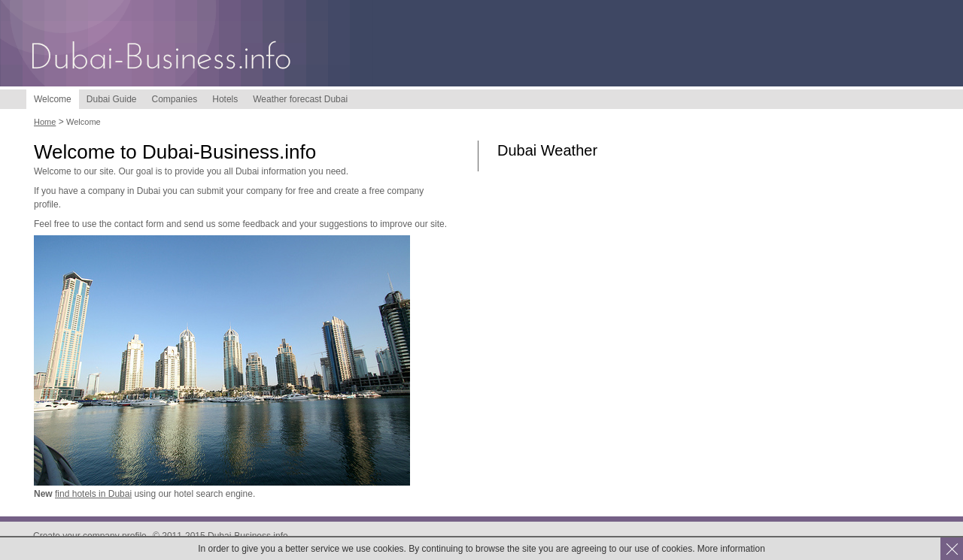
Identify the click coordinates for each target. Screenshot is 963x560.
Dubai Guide (112, 99)
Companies (175, 99)
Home (45, 122)
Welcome (53, 99)
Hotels (225, 99)
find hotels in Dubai (93, 494)
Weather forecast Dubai (300, 99)
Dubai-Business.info (162, 58)
